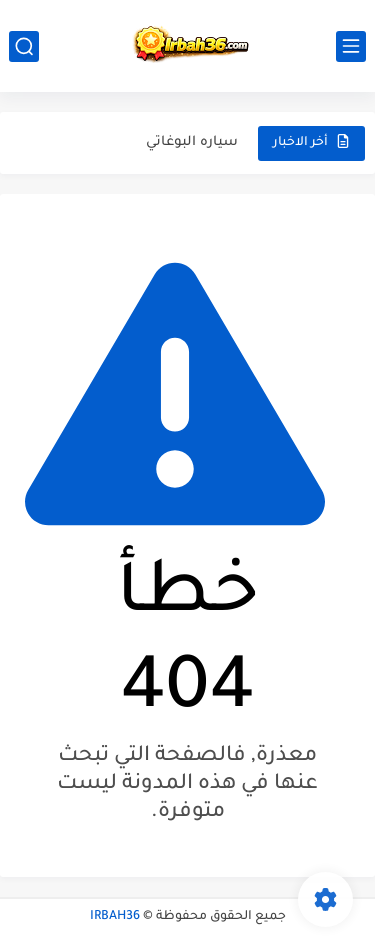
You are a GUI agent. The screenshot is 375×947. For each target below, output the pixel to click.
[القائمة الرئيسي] (351, 46)
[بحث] (24, 46)
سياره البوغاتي (192, 142)
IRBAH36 (115, 917)
